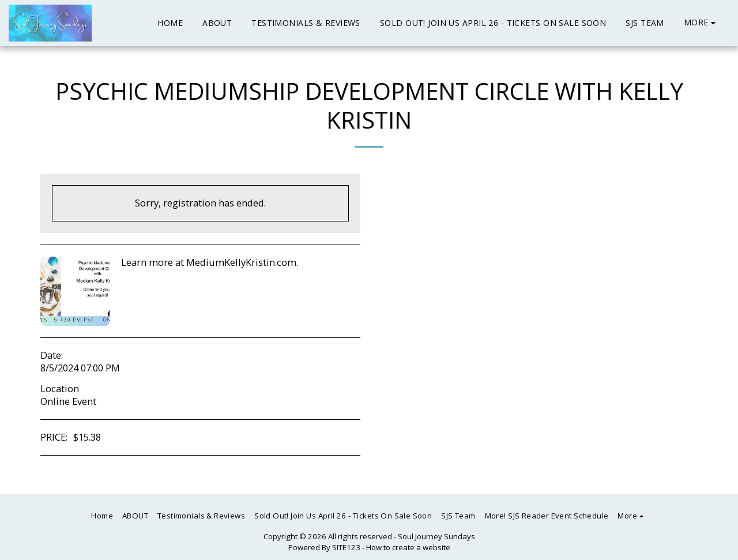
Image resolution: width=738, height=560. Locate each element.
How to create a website (408, 547)
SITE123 (346, 547)
